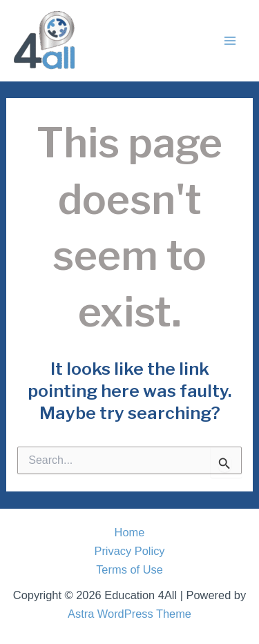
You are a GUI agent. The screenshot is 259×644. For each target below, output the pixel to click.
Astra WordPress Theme (129, 614)
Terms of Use (129, 569)
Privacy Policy (129, 551)
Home (130, 532)
